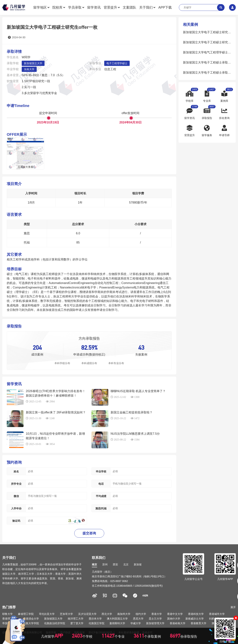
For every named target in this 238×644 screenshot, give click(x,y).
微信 (16, 496)
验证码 (16, 521)
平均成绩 (101, 496)
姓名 (16, 471)
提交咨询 (89, 533)
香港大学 (157, 614)
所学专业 (16, 484)
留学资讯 (94, 7)
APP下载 (165, 7)
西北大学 (107, 614)
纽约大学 (141, 614)
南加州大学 (124, 614)
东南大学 (29, 69)
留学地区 (40, 7)
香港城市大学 (217, 614)
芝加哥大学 (66, 614)
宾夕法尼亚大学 (87, 614)
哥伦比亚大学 (47, 614)
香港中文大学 (175, 614)
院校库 (57, 7)
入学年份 (16, 508)
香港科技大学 (196, 614)
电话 (101, 484)
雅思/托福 (101, 508)
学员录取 (75, 7)
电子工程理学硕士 (117, 63)
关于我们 (146, 7)
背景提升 (110, 7)
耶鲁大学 (7, 614)
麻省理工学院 (26, 614)
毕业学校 (101, 471)
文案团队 (129, 7)
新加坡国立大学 (33, 63)
